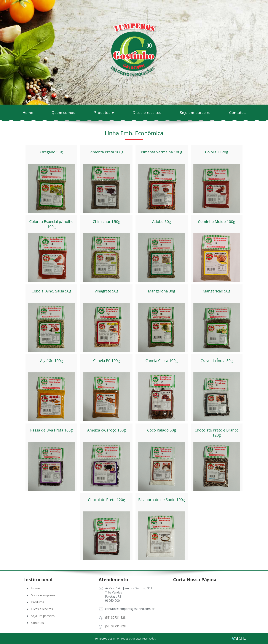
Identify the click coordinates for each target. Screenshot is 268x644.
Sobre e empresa (43, 595)
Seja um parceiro (195, 112)
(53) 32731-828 (115, 618)
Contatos (237, 112)
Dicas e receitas (147, 112)
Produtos (38, 602)
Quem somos (63, 112)
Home (28, 112)
